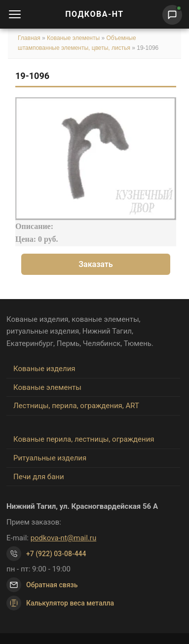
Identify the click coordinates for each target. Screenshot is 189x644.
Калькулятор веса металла (60, 603)
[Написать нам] (172, 15)
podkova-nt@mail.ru (64, 538)
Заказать (96, 264)
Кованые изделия (44, 369)
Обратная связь (52, 585)
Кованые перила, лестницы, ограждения (84, 439)
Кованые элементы (74, 38)
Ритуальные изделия (50, 458)
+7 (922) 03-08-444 (56, 554)
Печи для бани (39, 477)
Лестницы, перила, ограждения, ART (76, 406)
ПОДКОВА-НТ (94, 14)
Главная (29, 38)
